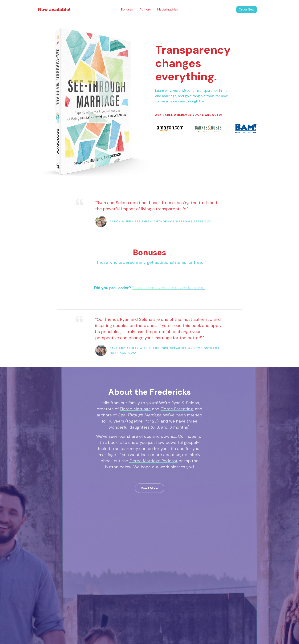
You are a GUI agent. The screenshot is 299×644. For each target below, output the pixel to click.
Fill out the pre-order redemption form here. (168, 288)
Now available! (54, 9)
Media (168, 9)
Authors (145, 9)
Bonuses (127, 9)
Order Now (247, 9)
